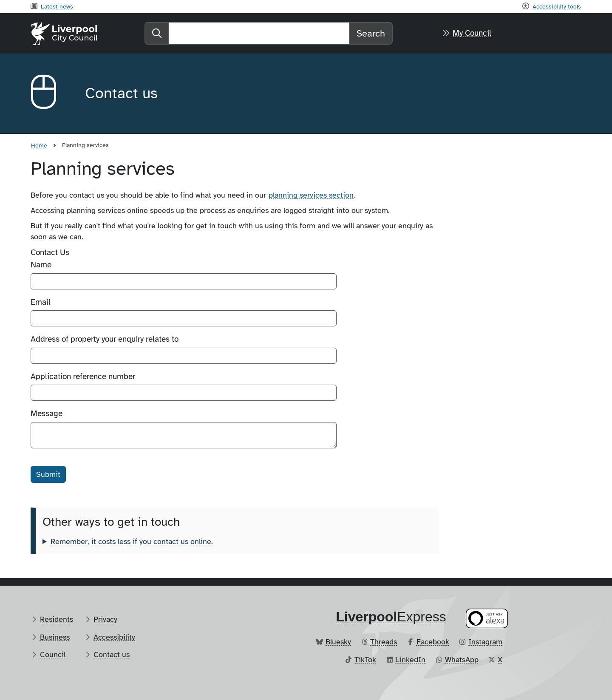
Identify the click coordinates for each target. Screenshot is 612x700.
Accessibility (114, 637)
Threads (384, 642)
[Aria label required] (51, 94)
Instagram (485, 642)
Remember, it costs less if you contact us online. (132, 541)
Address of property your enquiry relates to (105, 339)
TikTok (365, 660)
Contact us (112, 655)
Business (55, 637)
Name (41, 265)
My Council (472, 33)
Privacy (105, 619)
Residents (57, 619)
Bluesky (338, 642)
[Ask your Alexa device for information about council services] (487, 618)
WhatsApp (462, 660)
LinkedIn (410, 660)
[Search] (259, 33)
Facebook (433, 642)
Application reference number (83, 377)
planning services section (311, 195)
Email (41, 302)
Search (371, 33)
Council (53, 655)
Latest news (57, 6)
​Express (391, 617)
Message (47, 414)
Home (39, 145)
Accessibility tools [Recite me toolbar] (557, 6)
